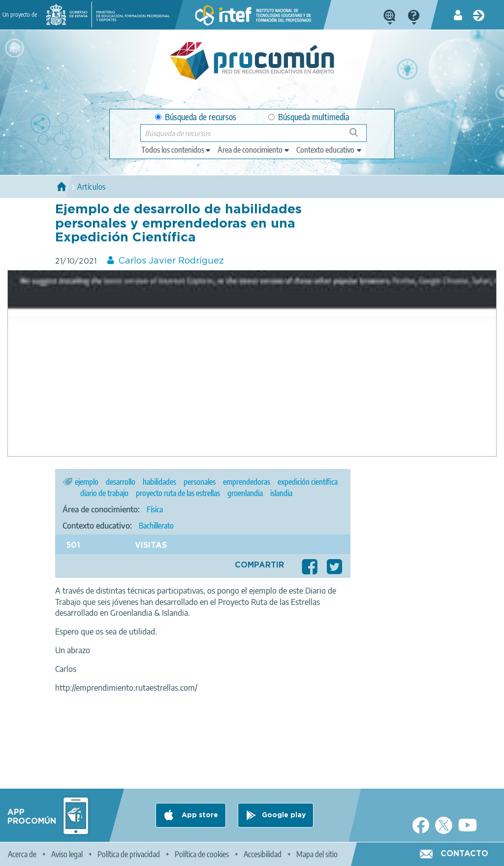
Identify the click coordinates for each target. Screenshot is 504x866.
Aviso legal (67, 854)
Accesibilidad (263, 854)
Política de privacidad (129, 854)
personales (200, 482)
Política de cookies (202, 854)
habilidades (159, 482)
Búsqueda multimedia (309, 117)
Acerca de (22, 854)
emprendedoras (247, 482)
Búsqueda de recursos (196, 117)
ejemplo (87, 482)
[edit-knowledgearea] (254, 150)
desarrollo (121, 482)
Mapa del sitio (317, 854)
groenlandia (245, 493)
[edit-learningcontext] (330, 150)
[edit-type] (176, 150)
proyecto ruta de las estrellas (178, 493)
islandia (281, 493)
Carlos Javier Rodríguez (171, 261)
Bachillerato (156, 526)
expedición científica (308, 482)
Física (155, 509)
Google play (284, 815)
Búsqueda (359, 136)
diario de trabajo (104, 493)
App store (199, 815)
